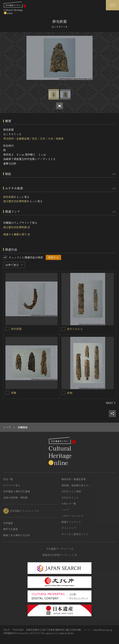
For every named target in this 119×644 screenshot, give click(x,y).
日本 (43, 139)
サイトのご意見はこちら (75, 534)
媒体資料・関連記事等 (74, 479)
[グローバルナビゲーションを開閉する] (112, 5)
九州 (50, 139)
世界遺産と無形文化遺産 (17, 491)
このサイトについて (72, 516)
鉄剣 (70, 393)
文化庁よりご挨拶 (71, 491)
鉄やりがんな (75, 329)
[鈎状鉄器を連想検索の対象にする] (7, 329)
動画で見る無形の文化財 (17, 535)
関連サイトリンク (71, 522)
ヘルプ (65, 510)
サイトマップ (69, 528)
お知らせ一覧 (69, 504)
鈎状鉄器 (16, 329)
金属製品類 (23, 139)
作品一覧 (8, 479)
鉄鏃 (14, 393)
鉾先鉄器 (8, 197)
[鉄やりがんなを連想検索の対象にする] (63, 329)
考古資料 (8, 139)
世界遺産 (8, 523)
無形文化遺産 (10, 529)
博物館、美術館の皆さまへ (76, 485)
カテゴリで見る (12, 485)
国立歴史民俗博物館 (15, 201)
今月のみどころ (70, 498)
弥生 (35, 139)
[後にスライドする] (111, 403)
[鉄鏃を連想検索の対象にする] (7, 393)
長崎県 (60, 139)
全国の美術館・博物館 (15, 498)
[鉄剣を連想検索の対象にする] (63, 393)
